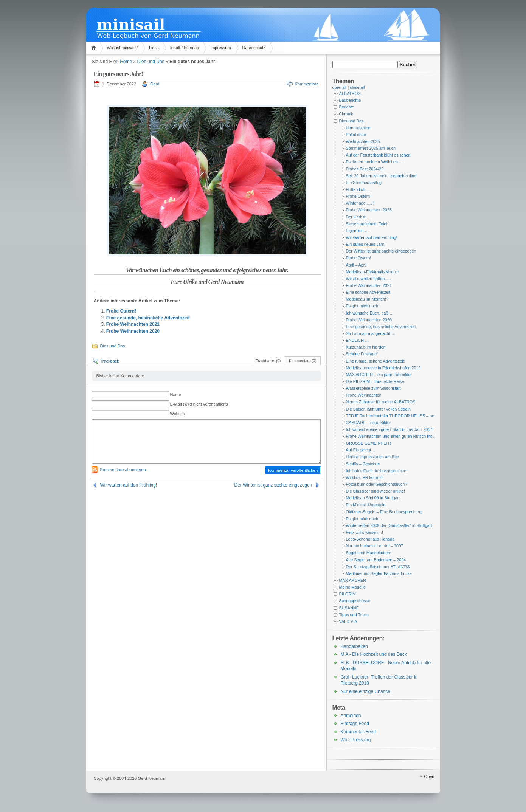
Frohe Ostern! (121, 311)
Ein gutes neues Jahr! (366, 244)
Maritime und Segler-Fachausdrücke (379, 573)
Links (154, 48)
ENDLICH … (358, 340)
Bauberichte (350, 100)
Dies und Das (151, 62)
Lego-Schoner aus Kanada (370, 539)
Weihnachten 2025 (363, 141)
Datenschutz (254, 48)
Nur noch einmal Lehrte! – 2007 (375, 546)
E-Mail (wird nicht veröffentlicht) (199, 404)
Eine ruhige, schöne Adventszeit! (376, 361)
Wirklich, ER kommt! (364, 477)
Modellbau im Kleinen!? (367, 299)
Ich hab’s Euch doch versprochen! (377, 471)
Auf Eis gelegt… (361, 450)
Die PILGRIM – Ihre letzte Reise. (376, 381)
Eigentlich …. (358, 231)
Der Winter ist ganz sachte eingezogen (273, 485)
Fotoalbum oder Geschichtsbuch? (377, 484)
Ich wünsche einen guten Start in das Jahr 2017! (390, 429)
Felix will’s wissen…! (365, 532)
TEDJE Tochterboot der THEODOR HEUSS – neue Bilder (398, 416)
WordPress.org (356, 740)
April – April (356, 265)
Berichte (347, 107)
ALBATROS (350, 93)
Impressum (220, 48)
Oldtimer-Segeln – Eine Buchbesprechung (384, 512)
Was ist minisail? (123, 48)
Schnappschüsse (355, 601)
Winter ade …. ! (360, 203)
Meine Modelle (352, 587)
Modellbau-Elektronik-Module (372, 272)
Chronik (346, 114)
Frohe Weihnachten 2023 (369, 210)
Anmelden (351, 716)
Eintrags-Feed (355, 724)
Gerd (155, 84)
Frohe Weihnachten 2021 (133, 324)
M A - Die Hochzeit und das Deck (374, 654)
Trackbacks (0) (268, 361)
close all (357, 87)
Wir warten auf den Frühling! (129, 485)
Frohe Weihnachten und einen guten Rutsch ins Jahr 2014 (399, 436)
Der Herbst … (358, 217)
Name (176, 395)
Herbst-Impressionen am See (373, 457)
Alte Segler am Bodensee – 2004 (376, 560)
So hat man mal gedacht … (371, 333)
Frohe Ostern (358, 196)
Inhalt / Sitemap (185, 48)
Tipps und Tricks (354, 615)
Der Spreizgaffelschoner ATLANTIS (378, 567)
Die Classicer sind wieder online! (375, 491)
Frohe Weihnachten (364, 395)
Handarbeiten (358, 128)
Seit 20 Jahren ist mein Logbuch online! (382, 176)
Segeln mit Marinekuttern (369, 553)
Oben (429, 776)
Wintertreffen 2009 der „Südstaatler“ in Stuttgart (389, 525)
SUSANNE (349, 608)
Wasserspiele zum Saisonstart (373, 388)
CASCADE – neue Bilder (369, 423)
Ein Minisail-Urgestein (366, 505)
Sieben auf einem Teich (367, 224)
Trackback (110, 361)
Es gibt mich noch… (364, 519)
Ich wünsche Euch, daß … (370, 313)
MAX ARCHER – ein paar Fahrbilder (379, 375)
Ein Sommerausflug (364, 183)
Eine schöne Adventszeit (368, 292)
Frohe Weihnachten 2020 (133, 331)
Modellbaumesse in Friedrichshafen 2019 (383, 368)
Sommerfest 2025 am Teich (371, 148)
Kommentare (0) (303, 361)
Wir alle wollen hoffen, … (369, 279)
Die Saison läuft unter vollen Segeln (379, 409)
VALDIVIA (348, 621)
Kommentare (307, 84)
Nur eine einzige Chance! (366, 691)
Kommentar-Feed (358, 732)
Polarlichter (356, 135)
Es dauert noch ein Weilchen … (375, 162)
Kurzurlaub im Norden (366, 347)
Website (178, 414)
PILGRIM (348, 594)
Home (95, 48)
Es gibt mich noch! (363, 306)
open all (340, 87)
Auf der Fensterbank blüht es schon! (379, 155)
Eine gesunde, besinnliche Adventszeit (148, 318)
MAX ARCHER (353, 580)
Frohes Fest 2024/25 (365, 169)
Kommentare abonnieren (123, 470)
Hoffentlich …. (359, 189)
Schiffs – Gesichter (363, 464)
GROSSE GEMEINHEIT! (369, 443)
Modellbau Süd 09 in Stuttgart (373, 498)
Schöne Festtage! (362, 354)
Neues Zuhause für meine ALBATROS (381, 402)
